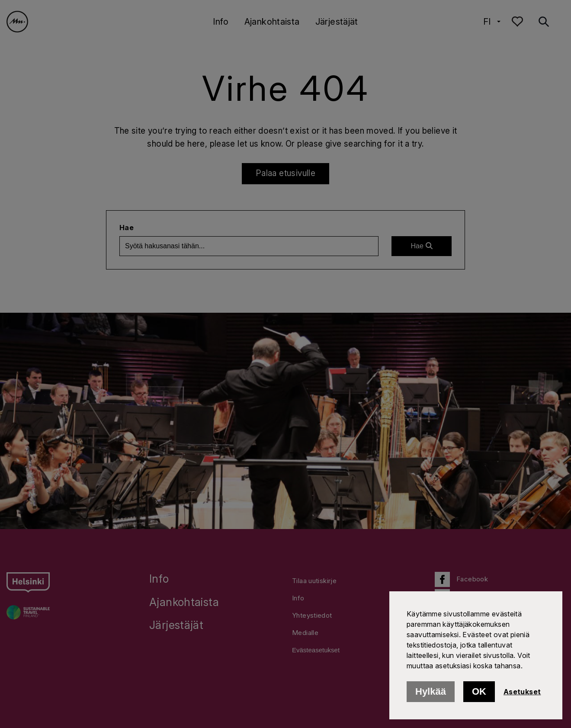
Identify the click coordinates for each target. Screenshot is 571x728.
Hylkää (431, 691)
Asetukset (522, 692)
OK (479, 691)
